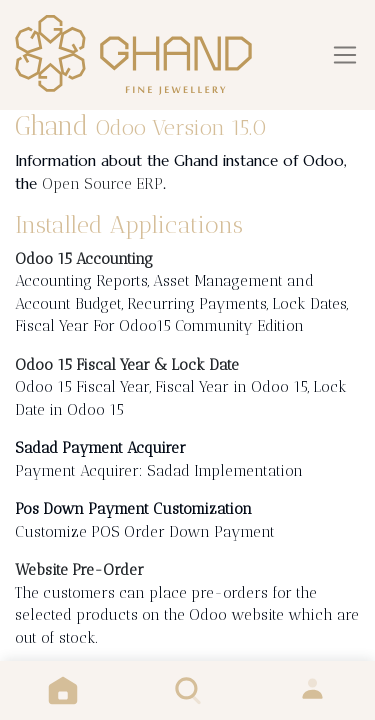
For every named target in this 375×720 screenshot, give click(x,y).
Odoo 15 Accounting (84, 259)
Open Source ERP (102, 184)
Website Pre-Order (79, 570)
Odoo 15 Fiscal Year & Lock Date (127, 365)
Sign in (312, 690)
